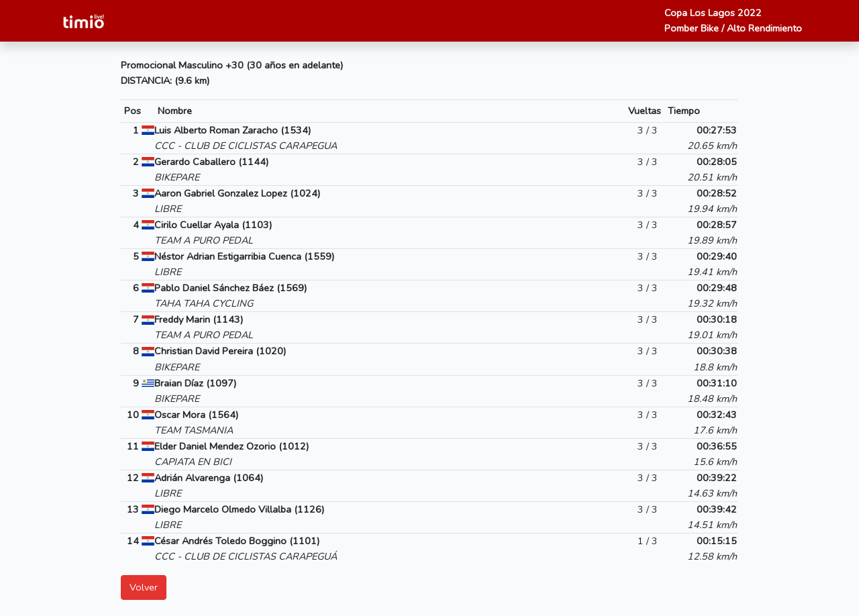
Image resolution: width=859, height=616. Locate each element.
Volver (144, 587)
